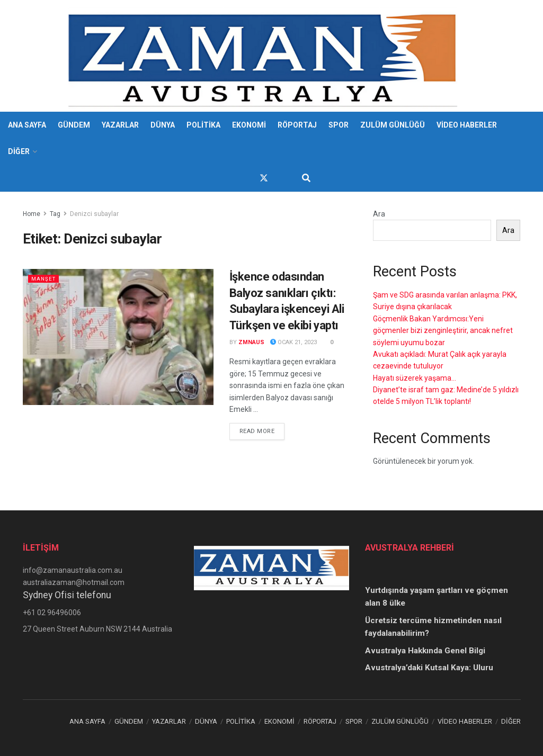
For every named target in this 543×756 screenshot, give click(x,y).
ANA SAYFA (27, 125)
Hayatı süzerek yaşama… (415, 378)
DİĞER (19, 151)
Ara (379, 214)
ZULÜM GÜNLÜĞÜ (393, 125)
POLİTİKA (203, 125)
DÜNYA (163, 125)
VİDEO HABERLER (467, 125)
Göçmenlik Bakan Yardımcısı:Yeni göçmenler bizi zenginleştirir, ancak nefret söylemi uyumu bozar (443, 331)
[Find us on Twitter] (264, 178)
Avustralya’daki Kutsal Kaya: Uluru (429, 668)
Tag (55, 214)
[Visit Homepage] (264, 56)
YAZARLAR (120, 125)
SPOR (339, 125)
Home (32, 214)
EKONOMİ (249, 125)
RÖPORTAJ (297, 125)
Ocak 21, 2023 (293, 342)
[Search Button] (306, 178)
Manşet (45, 279)
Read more (262, 430)
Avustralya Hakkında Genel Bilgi (425, 651)
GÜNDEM (74, 125)
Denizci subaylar (94, 214)
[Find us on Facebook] (245, 178)
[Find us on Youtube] (283, 178)
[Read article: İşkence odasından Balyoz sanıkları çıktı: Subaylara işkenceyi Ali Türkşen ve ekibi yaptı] (118, 337)
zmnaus (251, 342)
